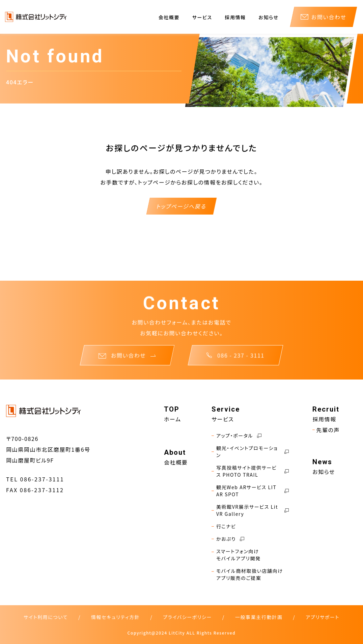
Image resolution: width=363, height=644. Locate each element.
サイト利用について (46, 617)
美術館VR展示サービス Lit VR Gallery (250, 510)
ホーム (173, 419)
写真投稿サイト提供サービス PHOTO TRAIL (250, 471)
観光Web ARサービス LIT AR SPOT (250, 491)
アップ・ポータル (236, 436)
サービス (202, 17)
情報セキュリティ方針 (115, 617)
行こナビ (224, 526)
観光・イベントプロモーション (250, 452)
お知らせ (268, 17)
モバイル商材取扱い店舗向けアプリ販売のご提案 (247, 575)
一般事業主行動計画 (259, 617)
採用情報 (235, 17)
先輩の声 (326, 430)
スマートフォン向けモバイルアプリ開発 (236, 555)
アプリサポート (323, 617)
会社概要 (169, 17)
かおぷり (228, 539)
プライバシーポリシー (187, 617)
